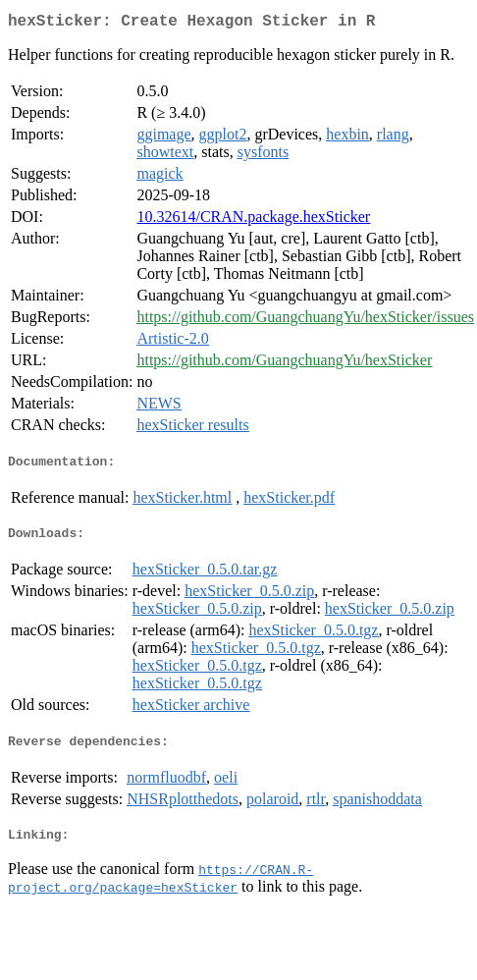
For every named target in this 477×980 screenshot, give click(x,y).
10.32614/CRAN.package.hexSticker (253, 220)
